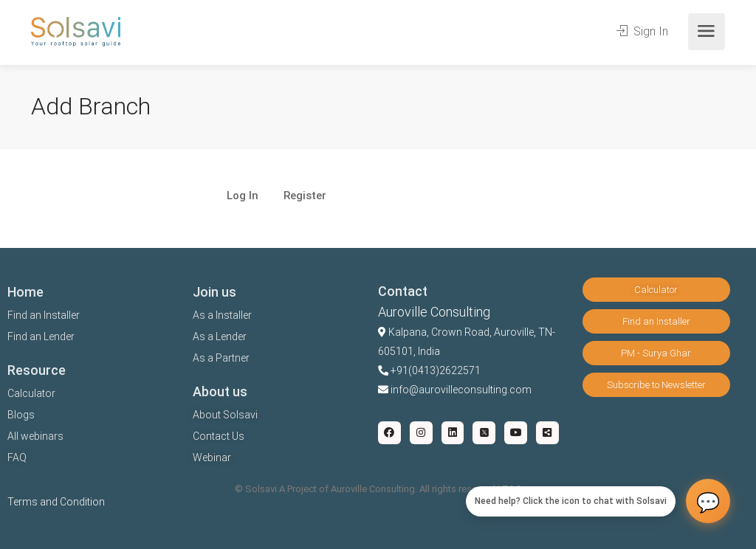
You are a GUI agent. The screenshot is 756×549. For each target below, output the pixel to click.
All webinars (35, 436)
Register (305, 196)
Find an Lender (41, 336)
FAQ (17, 457)
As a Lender (220, 336)
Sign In (642, 31)
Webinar (212, 457)
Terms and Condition (56, 502)
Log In (243, 196)
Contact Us (219, 436)
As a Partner (221, 358)
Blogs (21, 415)
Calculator (31, 393)
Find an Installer (44, 315)
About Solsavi (225, 415)
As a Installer (222, 315)
